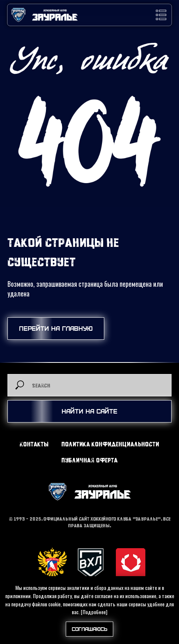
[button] (161, 15)
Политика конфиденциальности (110, 444)
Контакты (34, 444)
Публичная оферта (89, 460)
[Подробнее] (94, 612)
